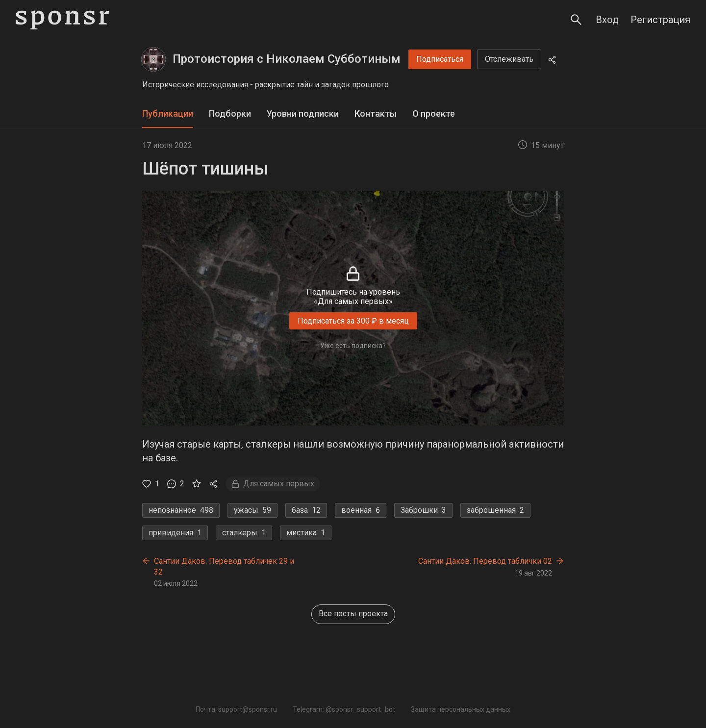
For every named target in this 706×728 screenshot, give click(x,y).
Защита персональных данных (461, 709)
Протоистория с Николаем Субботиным (287, 59)
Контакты (376, 113)
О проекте (434, 113)
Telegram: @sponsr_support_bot (344, 709)
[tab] (168, 114)
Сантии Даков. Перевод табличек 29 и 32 (224, 566)
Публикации (168, 113)
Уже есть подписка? (353, 346)
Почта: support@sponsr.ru (236, 709)
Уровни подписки (303, 113)
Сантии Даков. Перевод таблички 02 (485, 561)
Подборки (230, 113)
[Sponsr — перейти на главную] (62, 20)
